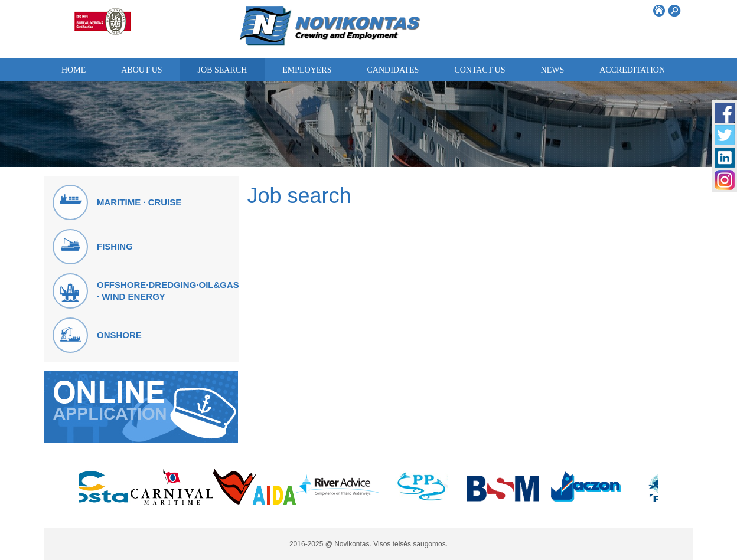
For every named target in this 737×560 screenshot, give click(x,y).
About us (141, 70)
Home (74, 70)
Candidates (393, 70)
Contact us (480, 70)
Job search (223, 70)
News (553, 70)
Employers (307, 70)
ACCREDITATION (632, 70)
